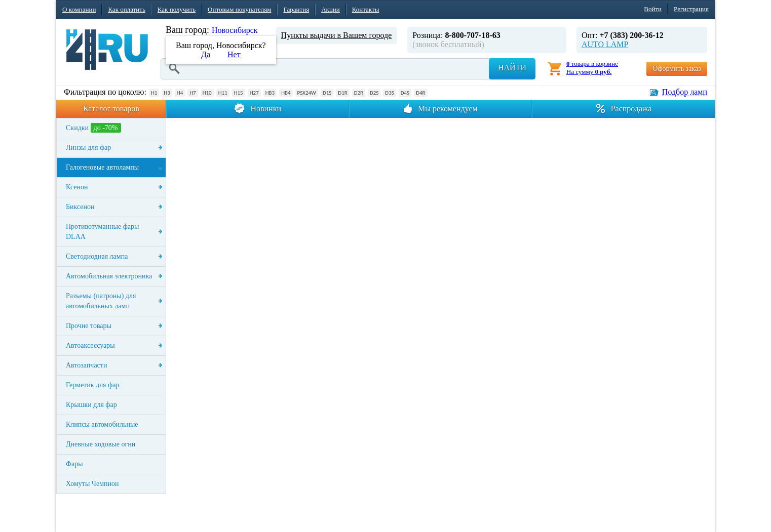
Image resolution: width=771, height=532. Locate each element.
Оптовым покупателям (239, 9)
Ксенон (77, 187)
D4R (420, 93)
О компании (79, 9)
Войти (653, 9)
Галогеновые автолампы (102, 167)
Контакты (366, 9)
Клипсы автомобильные (102, 424)
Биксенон (80, 207)
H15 (239, 93)
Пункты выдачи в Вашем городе (337, 35)
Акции (331, 9)
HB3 (270, 93)
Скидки (93, 128)
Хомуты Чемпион (92, 484)
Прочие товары (89, 326)
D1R (342, 93)
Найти (512, 68)
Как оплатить (126, 9)
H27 (254, 93)
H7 (192, 93)
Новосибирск (235, 30)
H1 (154, 93)
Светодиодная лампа (97, 256)
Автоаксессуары (90, 345)
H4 (180, 93)
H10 (207, 93)
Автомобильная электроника (109, 276)
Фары (74, 464)
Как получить (177, 9)
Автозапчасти (86, 365)
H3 (167, 93)
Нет (234, 54)
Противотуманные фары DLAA (102, 232)
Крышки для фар (91, 405)
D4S (405, 93)
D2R (359, 93)
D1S (327, 93)
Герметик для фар (92, 385)
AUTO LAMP (605, 44)
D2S (374, 93)
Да (206, 54)
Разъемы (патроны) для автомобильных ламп (101, 301)
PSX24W (307, 93)
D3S (389, 93)
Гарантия (296, 9)
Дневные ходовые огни (101, 444)
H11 (223, 93)
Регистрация (691, 9)
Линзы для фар (88, 148)
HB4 (286, 93)
